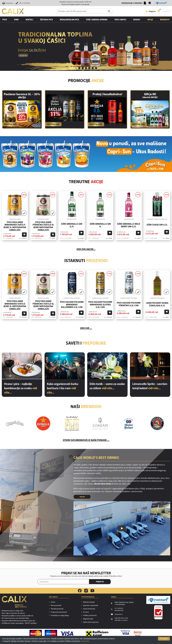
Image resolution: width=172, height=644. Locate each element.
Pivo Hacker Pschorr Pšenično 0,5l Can (129, 304)
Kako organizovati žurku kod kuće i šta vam (63, 388)
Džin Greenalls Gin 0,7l (72, 225)
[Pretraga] (109, 11)
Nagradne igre (88, 619)
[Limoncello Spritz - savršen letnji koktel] (150, 366)
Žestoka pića (46, 19)
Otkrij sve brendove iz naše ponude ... (86, 440)
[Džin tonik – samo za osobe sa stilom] (107, 366)
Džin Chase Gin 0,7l (157, 225)
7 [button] (96, 68)
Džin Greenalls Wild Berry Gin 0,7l (129, 225)
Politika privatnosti (90, 615)
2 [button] (79, 68)
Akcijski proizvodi (57, 609)
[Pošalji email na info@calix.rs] (8, 3)
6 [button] (93, 68)
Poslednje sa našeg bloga (60, 615)
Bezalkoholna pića (69, 19)
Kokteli (29, 19)
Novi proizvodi (56, 605)
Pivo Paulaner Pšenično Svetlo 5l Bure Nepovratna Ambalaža (43, 226)
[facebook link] (80, 591)
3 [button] (83, 68)
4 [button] (86, 68)
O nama (86, 612)
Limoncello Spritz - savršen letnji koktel (150, 386)
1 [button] (76, 68)
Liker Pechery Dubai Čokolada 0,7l (157, 304)
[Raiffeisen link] (97, 634)
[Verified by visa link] (125, 634)
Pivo (5, 19)
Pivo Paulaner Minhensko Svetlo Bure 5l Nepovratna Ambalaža (15, 226)
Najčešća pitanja (89, 602)
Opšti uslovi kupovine (91, 622)
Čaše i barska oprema (97, 19)
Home (53, 602)
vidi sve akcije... (86, 249)
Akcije (150, 19)
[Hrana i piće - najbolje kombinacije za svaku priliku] (22, 366)
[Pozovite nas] (22, 3)
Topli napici (120, 19)
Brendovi (165, 19)
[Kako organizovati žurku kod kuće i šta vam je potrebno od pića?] (65, 366)
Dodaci (137, 19)
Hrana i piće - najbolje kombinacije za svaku (21, 388)
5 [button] (89, 68)
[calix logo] (14, 603)
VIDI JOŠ (82, 497)
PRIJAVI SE (100, 582)
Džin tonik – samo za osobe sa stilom (107, 386)
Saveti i (86, 343)
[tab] (76, 68)
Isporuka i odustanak (91, 605)
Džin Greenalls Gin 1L (100, 225)
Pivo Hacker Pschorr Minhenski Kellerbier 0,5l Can (72, 304)
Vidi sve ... (86, 328)
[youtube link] (92, 591)
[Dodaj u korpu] (24, 235)
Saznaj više (85, 641)
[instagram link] (86, 591)
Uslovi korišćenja (89, 609)
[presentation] (124, 582)
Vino (16, 19)
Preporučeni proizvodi (59, 612)
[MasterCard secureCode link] (138, 634)
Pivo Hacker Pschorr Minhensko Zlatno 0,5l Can (100, 304)
